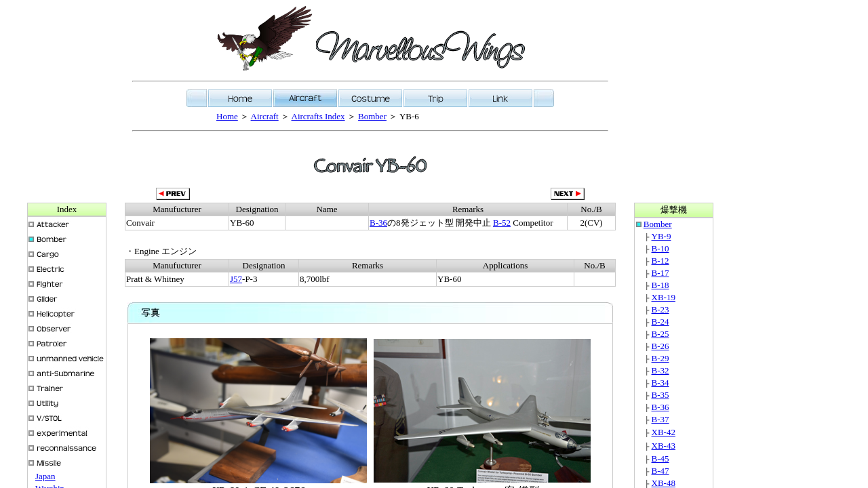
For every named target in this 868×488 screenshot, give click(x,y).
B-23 (660, 309)
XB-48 (664, 483)
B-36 (378, 223)
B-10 (660, 248)
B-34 (660, 383)
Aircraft (265, 116)
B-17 (660, 273)
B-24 (660, 322)
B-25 (660, 334)
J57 (236, 279)
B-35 (660, 395)
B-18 (660, 285)
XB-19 (664, 297)
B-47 (660, 471)
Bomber (372, 116)
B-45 (660, 459)
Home (227, 116)
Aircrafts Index (318, 116)
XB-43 (664, 446)
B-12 (660, 261)
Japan (45, 476)
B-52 (502, 223)
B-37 (660, 419)
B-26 (660, 346)
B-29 (660, 358)
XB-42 (664, 432)
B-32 (660, 370)
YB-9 (662, 236)
